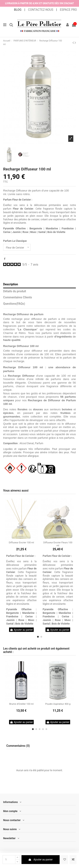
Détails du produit (15, 291)
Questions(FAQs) (14, 304)
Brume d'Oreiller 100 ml (21, 704)
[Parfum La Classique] (17, 247)
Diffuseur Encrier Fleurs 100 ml (58, 544)
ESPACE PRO (68, 10)
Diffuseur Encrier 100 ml (21, 543)
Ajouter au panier (41, 860)
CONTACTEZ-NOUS (41, 10)
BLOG (18, 10)
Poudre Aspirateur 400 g (58, 704)
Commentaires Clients (18, 297)
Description (11, 284)
